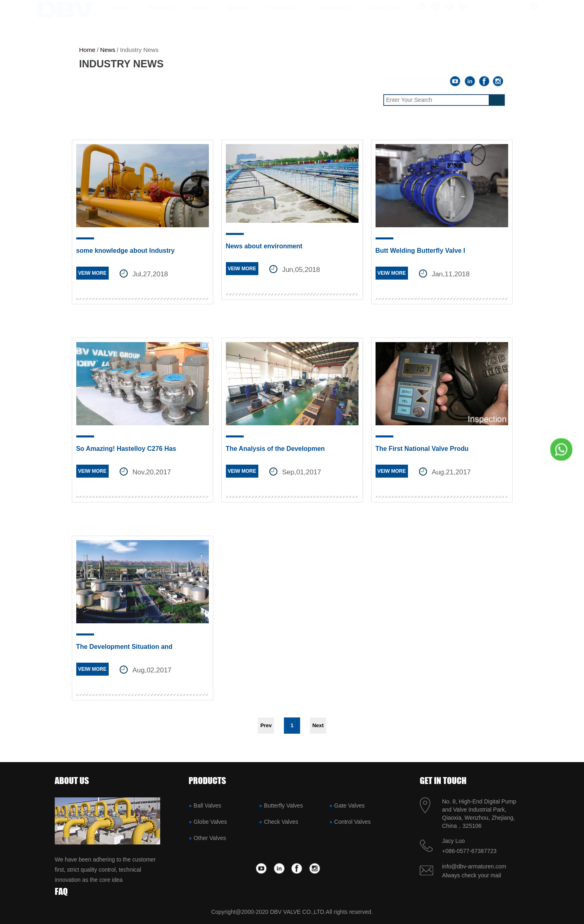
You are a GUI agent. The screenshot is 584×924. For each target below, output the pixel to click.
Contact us (384, 15)
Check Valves (281, 822)
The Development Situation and (125, 647)
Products (162, 15)
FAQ (61, 891)
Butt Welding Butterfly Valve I (421, 251)
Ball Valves (207, 806)
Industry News (139, 50)
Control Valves (352, 822)
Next (318, 725)
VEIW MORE (92, 273)
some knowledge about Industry (126, 251)
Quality (238, 15)
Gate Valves (349, 806)
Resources (334, 15)
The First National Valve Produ (422, 449)
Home (121, 15)
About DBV (283, 15)
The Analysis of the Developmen (276, 449)
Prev (266, 725)
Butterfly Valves (283, 806)
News (201, 15)
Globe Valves (210, 822)
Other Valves (210, 838)
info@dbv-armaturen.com (474, 866)
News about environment (264, 246)
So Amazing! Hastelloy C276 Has (127, 449)
